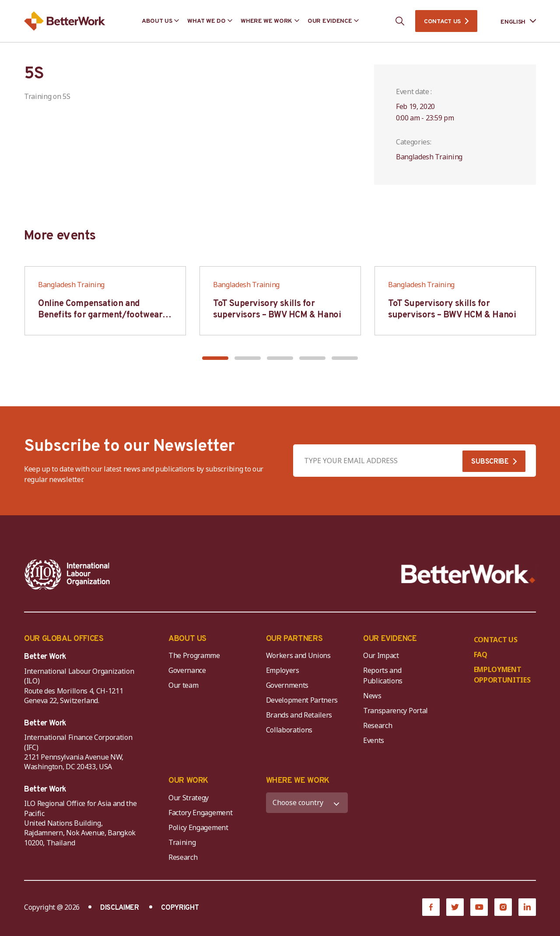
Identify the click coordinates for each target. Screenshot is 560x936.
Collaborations (289, 730)
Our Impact (381, 655)
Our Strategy (189, 798)
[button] (215, 358)
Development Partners (302, 700)
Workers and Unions (298, 655)
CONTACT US (442, 22)
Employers (283, 670)
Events (374, 740)
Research (378, 725)
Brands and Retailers (299, 715)
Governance (187, 670)
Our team (183, 685)
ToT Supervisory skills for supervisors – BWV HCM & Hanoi (277, 310)
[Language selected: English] (512, 21)
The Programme (194, 655)
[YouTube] (479, 907)
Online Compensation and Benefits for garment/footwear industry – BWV (100, 315)
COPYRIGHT (180, 908)
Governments (287, 685)
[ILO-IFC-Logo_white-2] (67, 574)
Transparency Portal (395, 711)
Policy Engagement (200, 827)
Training (182, 842)
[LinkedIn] (527, 907)
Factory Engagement (200, 813)
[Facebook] (431, 907)
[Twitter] (455, 907)
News (372, 696)
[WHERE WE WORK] (307, 803)
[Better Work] (468, 574)
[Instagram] (503, 907)
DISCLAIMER (120, 908)
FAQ (481, 654)
